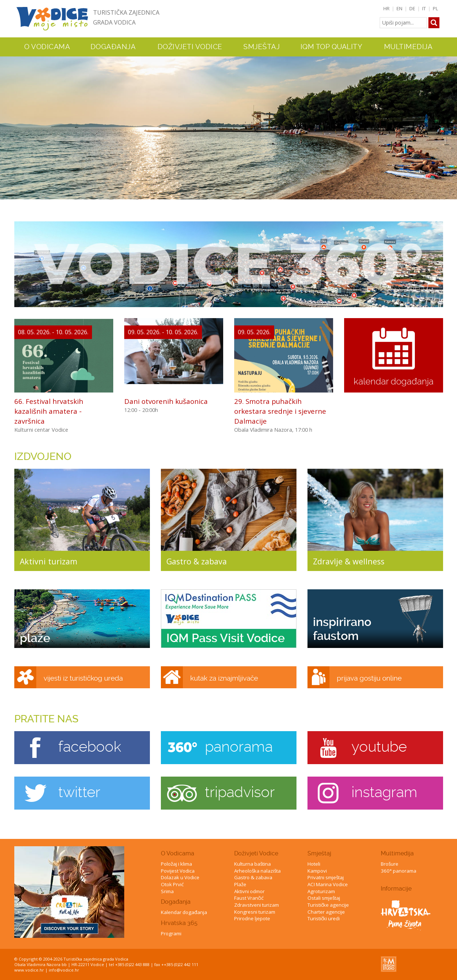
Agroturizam (321, 891)
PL (436, 8)
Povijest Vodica (178, 871)
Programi (171, 933)
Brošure (390, 864)
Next (450, 125)
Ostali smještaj (324, 898)
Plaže (240, 884)
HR (386, 8)
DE (412, 8)
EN (399, 8)
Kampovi (317, 871)
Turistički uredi (324, 918)
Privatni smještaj (326, 877)
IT (424, 8)
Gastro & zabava (253, 877)
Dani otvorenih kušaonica (166, 401)
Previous (7, 125)
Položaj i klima (176, 864)
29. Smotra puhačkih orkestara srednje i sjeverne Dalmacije (280, 411)
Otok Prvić (172, 884)
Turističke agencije (328, 905)
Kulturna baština (253, 864)
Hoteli (314, 864)
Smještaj (319, 853)
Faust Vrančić (249, 898)
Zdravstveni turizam (257, 905)
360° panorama (399, 871)
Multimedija (397, 853)
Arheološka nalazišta (257, 871)
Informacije (396, 889)
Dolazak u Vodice (180, 877)
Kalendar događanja (184, 912)
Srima (167, 891)
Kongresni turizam (255, 912)
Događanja (113, 47)
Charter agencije (326, 912)
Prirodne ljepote (252, 918)
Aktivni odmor (249, 891)
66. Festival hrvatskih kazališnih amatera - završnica (49, 411)
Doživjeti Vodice (256, 853)
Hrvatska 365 (179, 923)
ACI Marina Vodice (328, 884)
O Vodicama (178, 853)
